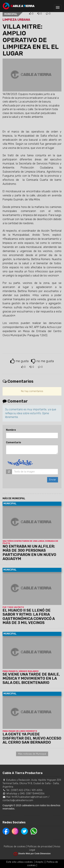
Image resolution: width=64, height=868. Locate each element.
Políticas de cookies (15, 847)
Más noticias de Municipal (32, 754)
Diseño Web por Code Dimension (35, 854)
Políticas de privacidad (40, 847)
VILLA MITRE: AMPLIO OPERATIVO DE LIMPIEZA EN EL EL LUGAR (31, 40)
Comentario (13, 442)
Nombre (11, 430)
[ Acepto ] (39, 862)
